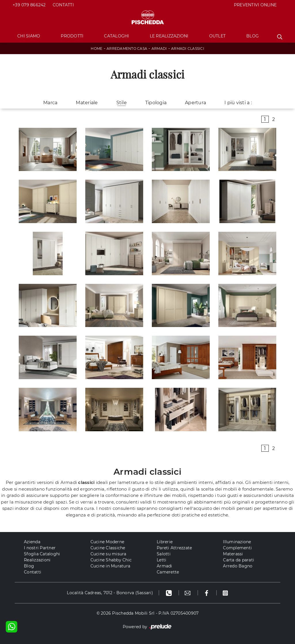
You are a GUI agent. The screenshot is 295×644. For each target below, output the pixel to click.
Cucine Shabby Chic (111, 560)
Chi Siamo (29, 36)
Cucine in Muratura (110, 566)
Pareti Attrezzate (174, 548)
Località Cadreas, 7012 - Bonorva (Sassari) (110, 593)
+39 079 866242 (29, 5)
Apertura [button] (195, 103)
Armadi (159, 49)
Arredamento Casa (127, 49)
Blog (253, 36)
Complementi (237, 548)
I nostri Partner (40, 548)
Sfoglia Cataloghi (42, 554)
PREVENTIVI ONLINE (255, 5)
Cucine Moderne (107, 542)
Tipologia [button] (156, 103)
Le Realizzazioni (169, 36)
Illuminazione (237, 542)
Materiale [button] (87, 103)
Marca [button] (50, 103)
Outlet (218, 36)
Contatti (63, 5)
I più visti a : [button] (238, 103)
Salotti (164, 554)
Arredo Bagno (238, 566)
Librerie (165, 542)
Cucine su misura (108, 554)
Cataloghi (116, 36)
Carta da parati (239, 560)
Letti (161, 560)
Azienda (32, 542)
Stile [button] (122, 103)
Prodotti (72, 36)
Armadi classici (188, 49)
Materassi (233, 554)
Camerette (168, 572)
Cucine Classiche (108, 548)
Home (97, 49)
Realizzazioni (37, 560)
